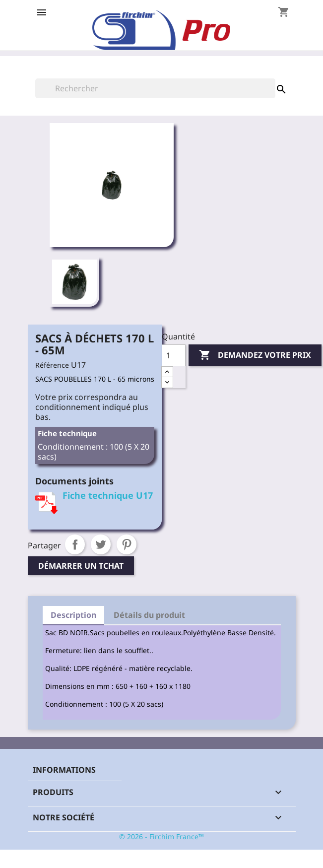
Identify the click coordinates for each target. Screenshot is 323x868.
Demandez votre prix (255, 355)
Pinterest (127, 544)
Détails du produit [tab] (149, 615)
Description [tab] (73, 615)
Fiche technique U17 (108, 495)
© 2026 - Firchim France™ (161, 836)
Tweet (101, 544)
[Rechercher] (155, 88)
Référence (52, 365)
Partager (75, 544)
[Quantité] (174, 355)
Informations (64, 770)
